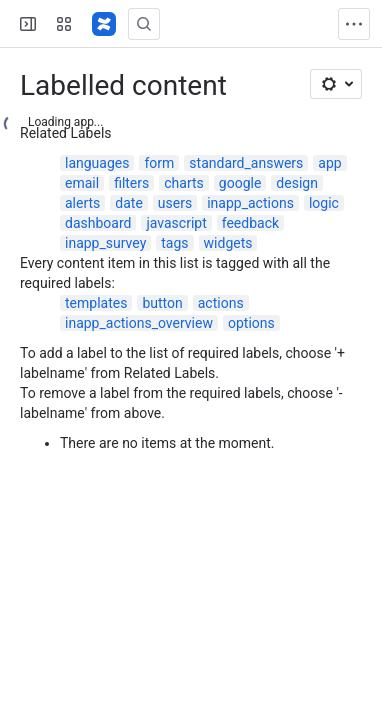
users (175, 203)
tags (174, 243)
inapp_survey (105, 243)
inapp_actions (250, 203)
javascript (176, 223)
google (240, 183)
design (297, 183)
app (329, 163)
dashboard (98, 223)
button (162, 303)
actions (221, 303)
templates (96, 303)
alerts (82, 203)
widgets (228, 243)
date (129, 203)
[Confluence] (104, 24)
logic (324, 203)
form (159, 163)
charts (184, 183)
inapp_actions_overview (139, 323)
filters (131, 183)
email (82, 183)
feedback (250, 223)
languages (97, 163)
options (251, 323)
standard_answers (246, 163)
